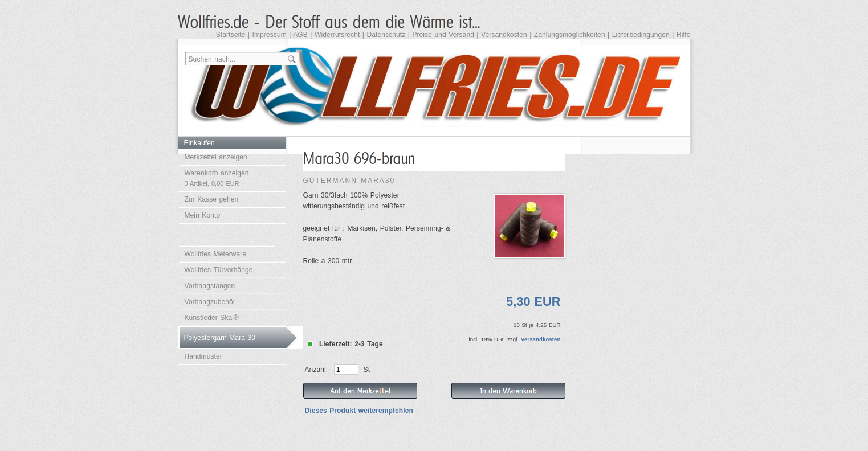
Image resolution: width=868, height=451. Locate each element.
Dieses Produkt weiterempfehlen (359, 411)
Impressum (270, 35)
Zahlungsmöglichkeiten (570, 35)
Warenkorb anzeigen (217, 178)
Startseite (231, 35)
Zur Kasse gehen (212, 199)
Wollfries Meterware (216, 254)
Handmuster (203, 356)
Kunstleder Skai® (212, 318)
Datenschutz (386, 35)
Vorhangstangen (210, 286)
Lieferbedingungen (641, 35)
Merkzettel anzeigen (216, 157)
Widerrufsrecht (337, 35)
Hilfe (684, 35)
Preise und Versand (443, 35)
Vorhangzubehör (210, 302)
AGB (300, 35)
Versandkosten (504, 35)
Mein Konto (203, 215)
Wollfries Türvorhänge (219, 270)
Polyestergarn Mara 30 (220, 338)
